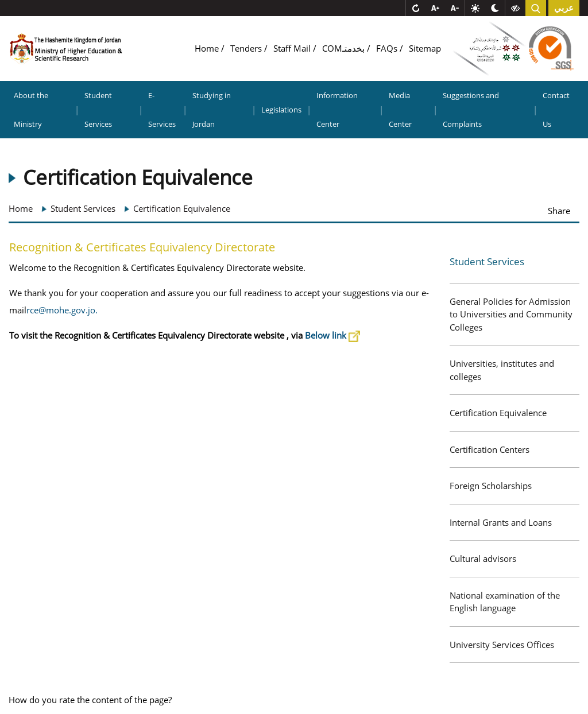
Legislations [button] (281, 110)
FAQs (388, 48)
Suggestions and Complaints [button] (471, 110)
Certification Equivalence (498, 413)
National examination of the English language (505, 602)
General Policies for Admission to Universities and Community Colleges (511, 314)
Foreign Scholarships (491, 486)
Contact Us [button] (556, 110)
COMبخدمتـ (345, 48)
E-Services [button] (162, 110)
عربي (564, 8)
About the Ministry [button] (31, 110)
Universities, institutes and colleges (502, 370)
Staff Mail (293, 48)
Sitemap (425, 48)
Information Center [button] (337, 110)
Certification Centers (490, 449)
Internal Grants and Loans (501, 522)
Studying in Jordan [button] (212, 110)
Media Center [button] (400, 110)
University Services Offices (502, 645)
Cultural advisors (483, 558)
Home (208, 48)
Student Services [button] (98, 110)
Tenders (247, 48)
